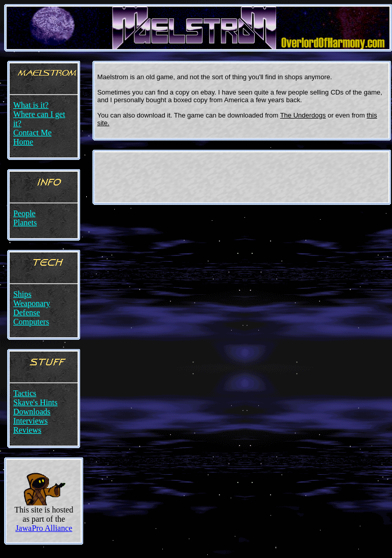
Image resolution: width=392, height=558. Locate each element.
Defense (27, 312)
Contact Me (32, 133)
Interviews (31, 421)
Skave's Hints (35, 402)
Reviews (27, 430)
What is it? (31, 105)
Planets (25, 223)
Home (23, 142)
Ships (22, 294)
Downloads (32, 412)
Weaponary (32, 303)
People (24, 213)
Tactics (25, 393)
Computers (31, 322)
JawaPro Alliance (44, 528)
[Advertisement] (242, 177)
